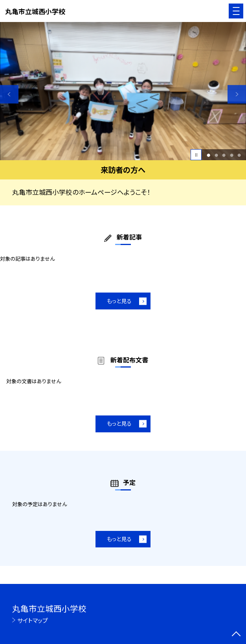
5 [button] (239, 155)
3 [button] (224, 155)
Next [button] (237, 94)
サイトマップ (33, 620)
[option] (123, 91)
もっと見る (119, 301)
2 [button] (216, 155)
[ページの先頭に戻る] (236, 635)
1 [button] (208, 155)
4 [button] (232, 155)
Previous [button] (9, 94)
